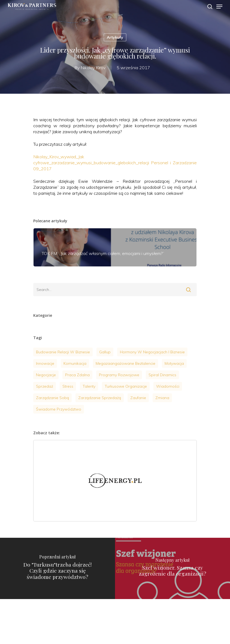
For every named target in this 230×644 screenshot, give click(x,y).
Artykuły (115, 37)
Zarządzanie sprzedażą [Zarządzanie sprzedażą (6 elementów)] (100, 398)
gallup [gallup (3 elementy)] (105, 352)
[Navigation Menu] (219, 7)
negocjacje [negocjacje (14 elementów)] (46, 375)
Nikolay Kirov (93, 68)
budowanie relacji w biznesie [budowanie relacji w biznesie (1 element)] (63, 352)
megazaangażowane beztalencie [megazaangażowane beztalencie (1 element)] (125, 363)
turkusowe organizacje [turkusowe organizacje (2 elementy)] (126, 386)
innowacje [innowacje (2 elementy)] (45, 363)
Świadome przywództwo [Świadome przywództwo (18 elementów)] (59, 409)
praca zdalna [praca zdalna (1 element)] (77, 375)
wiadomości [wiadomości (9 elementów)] (168, 386)
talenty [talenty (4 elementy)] (89, 386)
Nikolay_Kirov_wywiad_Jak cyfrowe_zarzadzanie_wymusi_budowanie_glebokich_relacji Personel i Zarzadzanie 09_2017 (115, 163)
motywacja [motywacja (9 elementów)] (174, 363)
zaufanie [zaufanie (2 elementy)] (138, 398)
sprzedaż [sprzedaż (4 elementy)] (45, 386)
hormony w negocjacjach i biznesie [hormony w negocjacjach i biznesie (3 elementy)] (152, 352)
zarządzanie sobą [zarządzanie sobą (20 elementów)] (52, 398)
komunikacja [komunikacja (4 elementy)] (75, 363)
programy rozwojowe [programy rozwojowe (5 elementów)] (119, 375)
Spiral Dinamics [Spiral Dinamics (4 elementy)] (162, 375)
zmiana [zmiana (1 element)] (162, 398)
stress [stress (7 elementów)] (68, 386)
